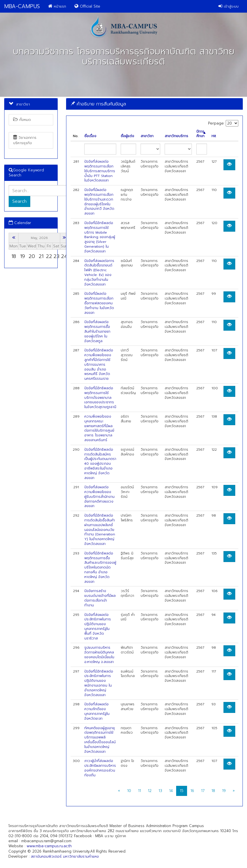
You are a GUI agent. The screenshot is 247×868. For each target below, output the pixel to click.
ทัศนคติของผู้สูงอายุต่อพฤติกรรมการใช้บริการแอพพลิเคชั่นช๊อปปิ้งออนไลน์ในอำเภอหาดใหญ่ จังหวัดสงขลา (100, 740)
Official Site (87, 6)
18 (213, 791)
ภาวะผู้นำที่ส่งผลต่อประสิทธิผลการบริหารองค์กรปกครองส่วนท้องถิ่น (100, 768)
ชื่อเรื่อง (90, 136)
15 (182, 791)
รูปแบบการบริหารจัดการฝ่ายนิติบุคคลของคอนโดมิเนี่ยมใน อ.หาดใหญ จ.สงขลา (99, 655)
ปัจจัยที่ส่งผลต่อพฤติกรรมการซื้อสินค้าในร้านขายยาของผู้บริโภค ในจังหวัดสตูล (97, 331)
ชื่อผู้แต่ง (127, 136)
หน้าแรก (57, 6)
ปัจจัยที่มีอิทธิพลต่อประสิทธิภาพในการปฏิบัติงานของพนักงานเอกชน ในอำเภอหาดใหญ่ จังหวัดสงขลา (99, 683)
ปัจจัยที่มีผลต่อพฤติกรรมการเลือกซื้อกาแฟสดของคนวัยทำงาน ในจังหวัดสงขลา (99, 303)
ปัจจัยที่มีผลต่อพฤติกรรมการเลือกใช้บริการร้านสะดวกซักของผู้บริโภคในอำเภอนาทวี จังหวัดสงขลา (99, 202)
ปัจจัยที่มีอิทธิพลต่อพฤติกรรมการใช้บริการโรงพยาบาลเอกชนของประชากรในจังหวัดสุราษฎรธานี (100, 398)
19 (224, 791)
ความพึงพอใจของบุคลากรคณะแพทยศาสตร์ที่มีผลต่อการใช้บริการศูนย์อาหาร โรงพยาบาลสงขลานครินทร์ (99, 428)
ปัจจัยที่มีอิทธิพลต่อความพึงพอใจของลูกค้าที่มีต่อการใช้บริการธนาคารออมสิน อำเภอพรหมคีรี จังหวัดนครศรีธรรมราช (99, 364)
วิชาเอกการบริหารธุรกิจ (25, 140)
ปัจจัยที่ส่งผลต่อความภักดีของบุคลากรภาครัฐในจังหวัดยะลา (97, 711)
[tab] (155, 104)
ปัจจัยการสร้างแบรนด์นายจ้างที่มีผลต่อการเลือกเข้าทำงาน (100, 598)
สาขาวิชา (147, 136)
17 (203, 791)
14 (171, 791)
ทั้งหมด (22, 120)
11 (139, 791)
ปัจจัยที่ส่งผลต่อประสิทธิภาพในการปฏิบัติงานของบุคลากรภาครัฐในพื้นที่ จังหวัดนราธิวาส (98, 627)
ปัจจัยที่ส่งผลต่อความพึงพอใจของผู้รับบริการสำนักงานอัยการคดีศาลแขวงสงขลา (99, 497)
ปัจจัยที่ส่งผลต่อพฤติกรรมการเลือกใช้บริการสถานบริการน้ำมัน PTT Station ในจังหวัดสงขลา (100, 171)
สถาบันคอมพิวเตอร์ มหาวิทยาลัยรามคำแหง (65, 856)
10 (129, 791)
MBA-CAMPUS (22, 6)
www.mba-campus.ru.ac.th (49, 846)
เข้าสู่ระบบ (229, 6)
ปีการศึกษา (201, 134)
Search (19, 201)
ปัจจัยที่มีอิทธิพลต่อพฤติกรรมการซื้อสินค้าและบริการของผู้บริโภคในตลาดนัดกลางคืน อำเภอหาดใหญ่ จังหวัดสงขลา (100, 567)
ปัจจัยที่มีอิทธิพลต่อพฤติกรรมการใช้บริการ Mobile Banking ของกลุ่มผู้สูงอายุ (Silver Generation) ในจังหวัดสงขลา (100, 237)
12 (150, 791)
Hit (214, 136)
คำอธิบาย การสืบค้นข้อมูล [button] (98, 104)
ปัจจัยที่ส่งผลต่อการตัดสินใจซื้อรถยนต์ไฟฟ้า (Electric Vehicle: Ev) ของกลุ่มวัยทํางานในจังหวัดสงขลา (99, 273)
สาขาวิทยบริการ (176, 136)
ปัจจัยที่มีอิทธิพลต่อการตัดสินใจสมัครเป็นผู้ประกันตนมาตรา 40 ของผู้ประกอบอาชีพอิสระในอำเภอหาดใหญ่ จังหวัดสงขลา (100, 464)
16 (192, 791)
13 (160, 791)
